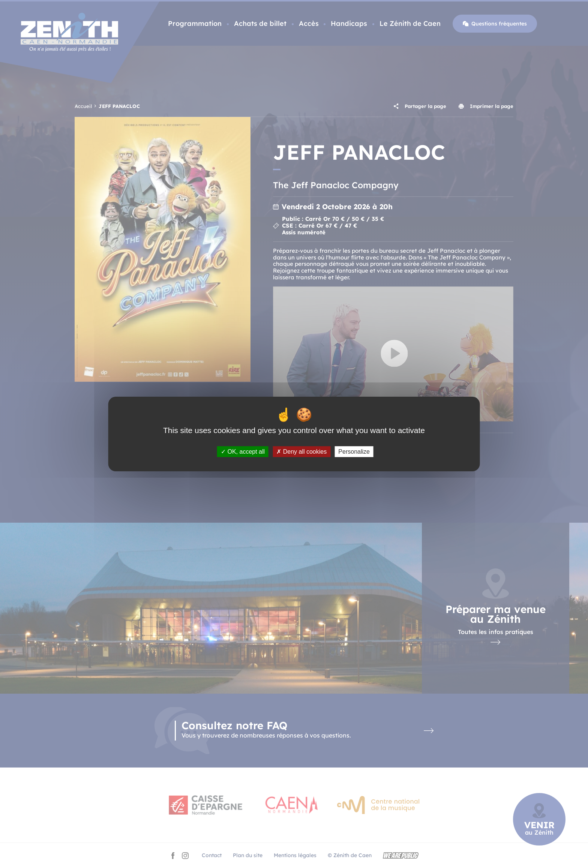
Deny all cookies (301, 452)
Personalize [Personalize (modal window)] (354, 452)
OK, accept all (243, 452)
